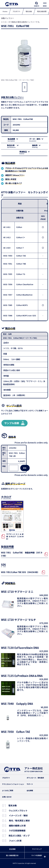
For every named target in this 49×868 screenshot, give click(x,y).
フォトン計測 (15, 841)
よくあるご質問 (8, 790)
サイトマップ (37, 849)
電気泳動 (13, 805)
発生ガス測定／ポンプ (19, 836)
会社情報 (30, 790)
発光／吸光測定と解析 (19, 821)
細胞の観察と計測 (17, 826)
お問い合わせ (7, 797)
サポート (30, 784)
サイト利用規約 (37, 855)
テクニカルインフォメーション (13, 784)
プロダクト (6, 778)
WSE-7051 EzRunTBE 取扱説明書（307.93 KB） (22, 554)
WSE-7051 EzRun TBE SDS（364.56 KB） (20, 572)
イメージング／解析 (18, 815)
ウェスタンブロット (18, 811)
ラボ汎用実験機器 (17, 831)
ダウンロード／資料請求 (35, 778)
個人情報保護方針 (12, 855)
